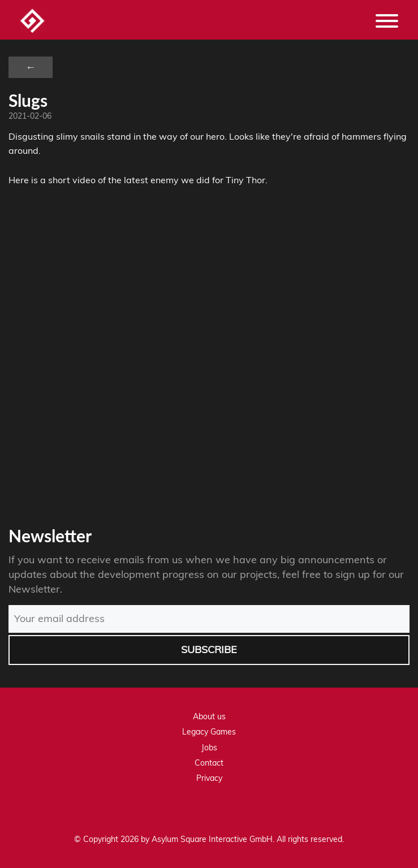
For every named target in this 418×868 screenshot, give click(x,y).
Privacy (209, 778)
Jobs (209, 748)
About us (209, 716)
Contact (209, 763)
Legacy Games (209, 732)
